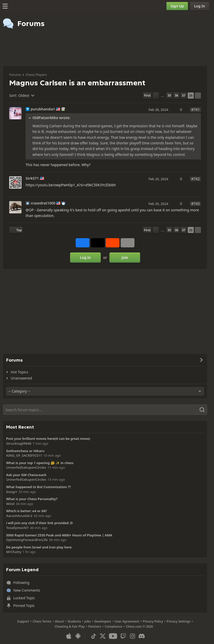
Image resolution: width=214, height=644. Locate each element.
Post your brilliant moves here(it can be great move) (48, 439)
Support (23, 621)
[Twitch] (123, 636)
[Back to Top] (16, 230)
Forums (15, 75)
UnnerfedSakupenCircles (26, 467)
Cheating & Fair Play (70, 626)
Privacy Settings (179, 621)
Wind (10, 504)
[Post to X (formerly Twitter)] (98, 243)
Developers (103, 621)
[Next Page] (198, 96)
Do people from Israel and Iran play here (39, 547)
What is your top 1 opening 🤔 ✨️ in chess (40, 463)
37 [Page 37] (184, 95)
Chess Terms (42, 621)
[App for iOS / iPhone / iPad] (69, 636)
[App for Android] (78, 636)
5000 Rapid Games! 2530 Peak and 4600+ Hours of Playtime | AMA (59, 535)
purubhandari (43, 109)
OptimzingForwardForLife (27, 540)
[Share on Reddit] (112, 243)
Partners (95, 626)
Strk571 (32, 178)
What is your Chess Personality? (32, 499)
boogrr (12, 492)
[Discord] (142, 636)
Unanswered (21, 378)
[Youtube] (113, 636)
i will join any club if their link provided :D (40, 523)
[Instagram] (132, 636)
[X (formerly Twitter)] (103, 636)
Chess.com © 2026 (139, 626)
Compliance (114, 626)
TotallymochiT (17, 528)
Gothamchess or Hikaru (25, 451)
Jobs (88, 621)
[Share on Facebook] (83, 243)
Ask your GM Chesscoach (26, 475)
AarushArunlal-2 (19, 516)
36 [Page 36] (176, 95)
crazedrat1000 (43, 203)
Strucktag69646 (19, 443)
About (60, 621)
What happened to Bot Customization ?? (38, 487)
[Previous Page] (156, 96)
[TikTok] (94, 636)
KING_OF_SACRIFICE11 (24, 455)
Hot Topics (19, 372)
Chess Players (36, 75)
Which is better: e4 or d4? (27, 511)
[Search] (105, 410)
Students (74, 621)
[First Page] (147, 96)
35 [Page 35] (169, 95)
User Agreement (127, 621)
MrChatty (14, 552)
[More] (128, 243)
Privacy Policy (153, 621)
